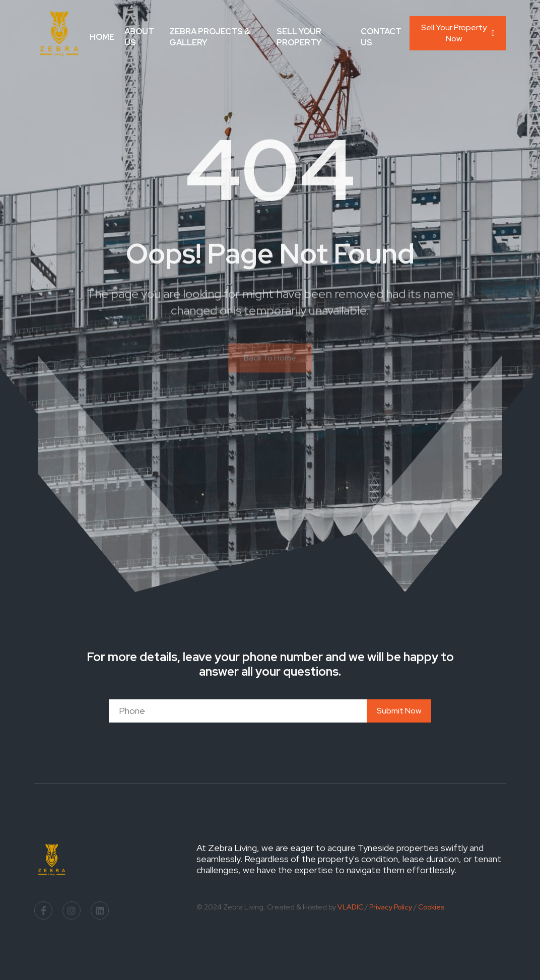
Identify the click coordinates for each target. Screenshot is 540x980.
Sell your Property (299, 37)
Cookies (431, 907)
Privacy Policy (391, 907)
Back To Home (270, 362)
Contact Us (381, 37)
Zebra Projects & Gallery (210, 37)
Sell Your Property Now (458, 33)
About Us (139, 37)
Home (102, 37)
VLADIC (350, 907)
